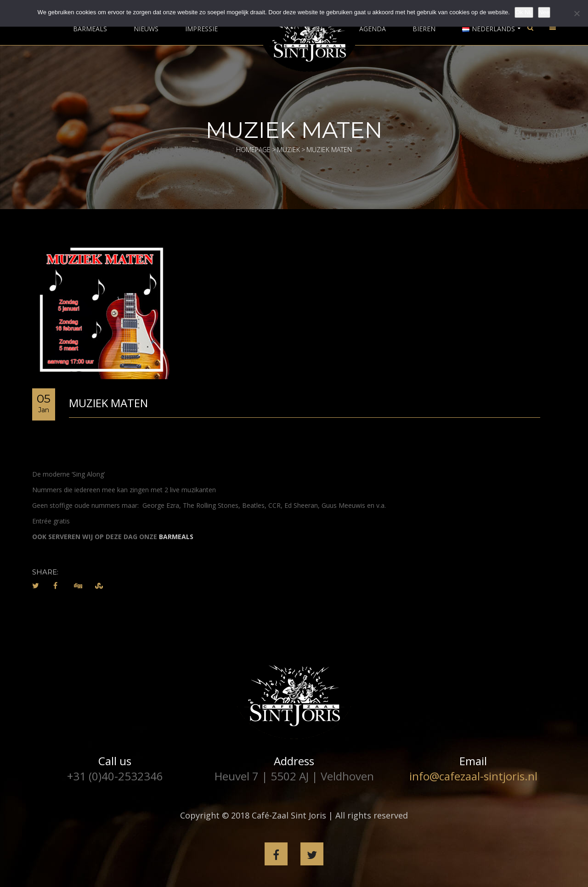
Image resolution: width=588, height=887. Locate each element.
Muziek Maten (108, 403)
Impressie (201, 29)
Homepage (253, 150)
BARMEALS (176, 537)
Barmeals (90, 29)
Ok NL (524, 12)
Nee (544, 12)
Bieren (424, 29)
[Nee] (577, 13)
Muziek (288, 150)
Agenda (373, 29)
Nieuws (146, 29)
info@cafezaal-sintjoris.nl (473, 776)
